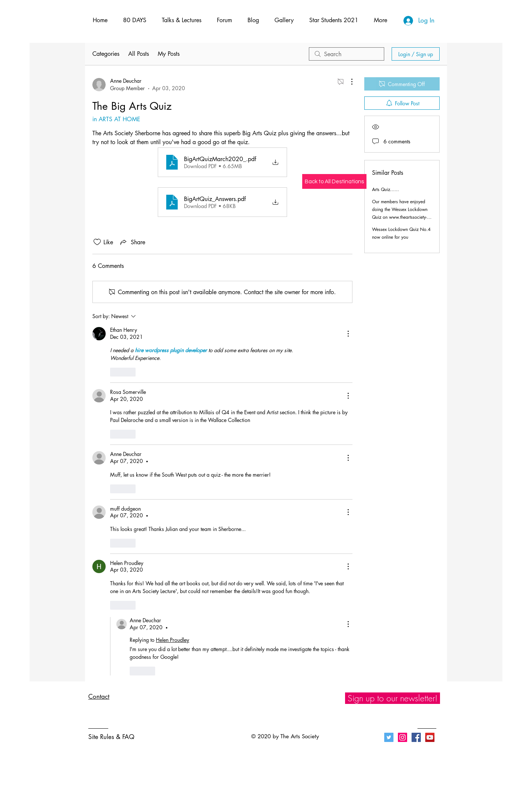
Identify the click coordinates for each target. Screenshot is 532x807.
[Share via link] (132, 242)
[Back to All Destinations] (334, 181)
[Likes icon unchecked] (97, 242)
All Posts (139, 54)
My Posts (169, 54)
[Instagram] (403, 737)
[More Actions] (348, 82)
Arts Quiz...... (386, 189)
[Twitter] (389, 737)
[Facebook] (416, 737)
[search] (347, 54)
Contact (99, 697)
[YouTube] (430, 737)
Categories (106, 54)
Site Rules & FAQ (111, 737)
